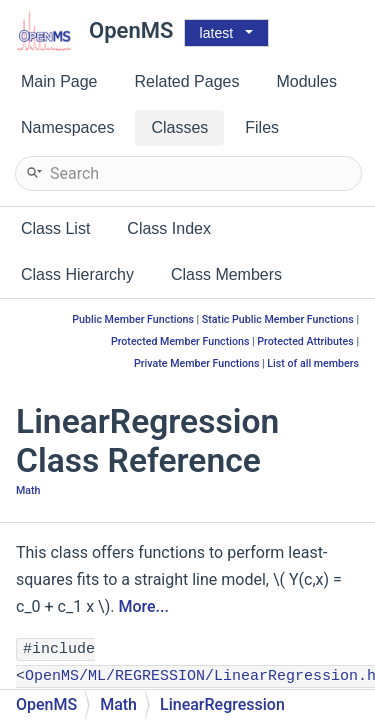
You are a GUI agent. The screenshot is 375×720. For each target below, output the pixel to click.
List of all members (313, 363)
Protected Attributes (305, 341)
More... (143, 606)
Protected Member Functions (180, 341)
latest (216, 33)
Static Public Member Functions (278, 319)
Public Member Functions (133, 319)
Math (28, 490)
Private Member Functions (196, 363)
